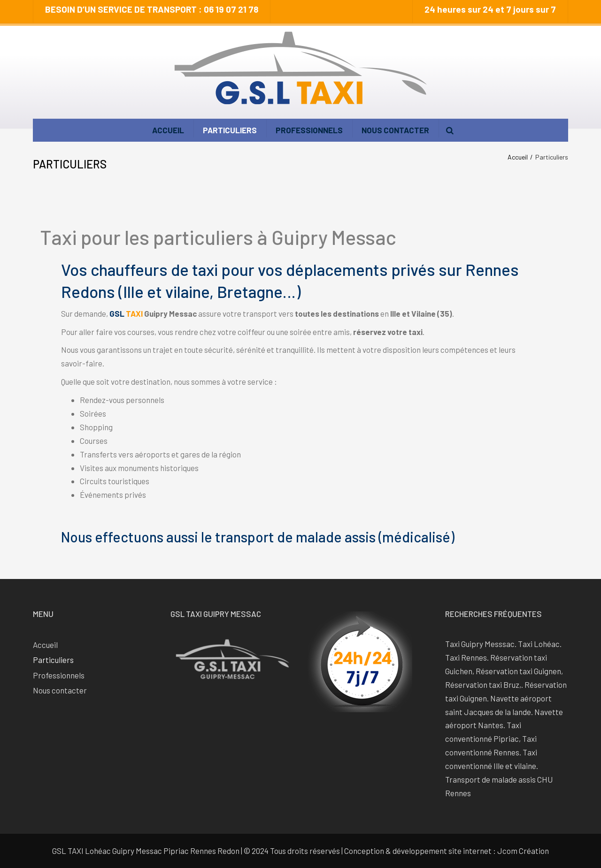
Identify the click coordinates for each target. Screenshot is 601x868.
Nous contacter (395, 130)
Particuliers (230, 130)
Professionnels (309, 130)
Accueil (168, 130)
